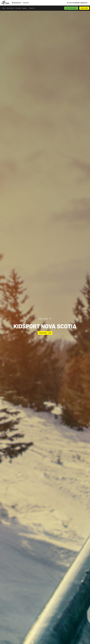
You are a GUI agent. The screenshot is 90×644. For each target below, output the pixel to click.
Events (4, 8)
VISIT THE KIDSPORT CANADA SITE (78, 3)
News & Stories (10, 8)
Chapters (24, 8)
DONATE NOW (84, 8)
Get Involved (18, 8)
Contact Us (32, 8)
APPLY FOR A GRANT (71, 8)
